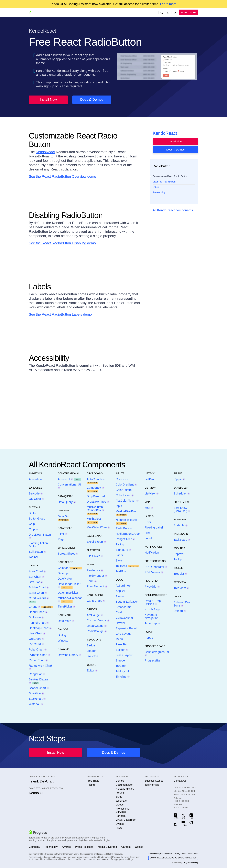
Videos (120, 805)
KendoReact (45, 152)
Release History (125, 789)
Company (34, 847)
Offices (139, 847)
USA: (185, 787)
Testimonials (152, 785)
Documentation (124, 785)
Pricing (91, 785)
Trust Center (193, 854)
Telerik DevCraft (41, 781)
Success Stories (154, 781)
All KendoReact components (173, 210)
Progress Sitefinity (191, 863)
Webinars (121, 801)
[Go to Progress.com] (38, 832)
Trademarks (105, 859)
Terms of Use (153, 854)
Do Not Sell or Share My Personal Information (173, 858)
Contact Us (180, 781)
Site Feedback (166, 854)
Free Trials (93, 781)
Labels (156, 187)
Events (120, 824)
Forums (120, 793)
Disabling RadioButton (164, 182)
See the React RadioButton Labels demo (60, 314)
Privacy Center (180, 854)
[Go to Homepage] (31, 12)
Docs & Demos (92, 99)
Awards (66, 847)
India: (185, 795)
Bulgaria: (181, 799)
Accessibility (159, 192)
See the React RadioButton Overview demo (62, 176)
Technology (51, 847)
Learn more (168, 4)
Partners (121, 816)
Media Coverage (107, 847)
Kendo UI (36, 793)
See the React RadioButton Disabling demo (62, 243)
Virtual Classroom (126, 820)
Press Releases (84, 847)
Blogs (119, 797)
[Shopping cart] (168, 12)
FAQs (119, 828)
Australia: (182, 806)
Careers (126, 847)
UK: (185, 791)
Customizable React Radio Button (170, 176)
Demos (120, 781)
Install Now (188, 13)
